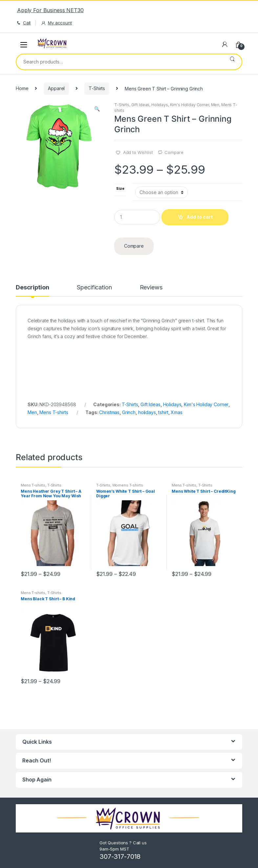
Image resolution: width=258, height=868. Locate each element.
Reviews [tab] (151, 288)
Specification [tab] (94, 288)
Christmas (109, 412)
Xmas (176, 412)
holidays (147, 412)
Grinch (129, 412)
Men (215, 105)
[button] (97, 110)
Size (120, 189)
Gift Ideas (140, 105)
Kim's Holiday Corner (190, 105)
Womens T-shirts (128, 485)
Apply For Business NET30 (50, 10)
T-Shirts (97, 88)
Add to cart (200, 217)
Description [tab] (32, 288)
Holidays (160, 105)
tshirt (163, 412)
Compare (174, 152)
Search (232, 62)
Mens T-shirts (54, 412)
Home (22, 88)
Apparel (56, 88)
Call (23, 23)
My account (56, 23)
